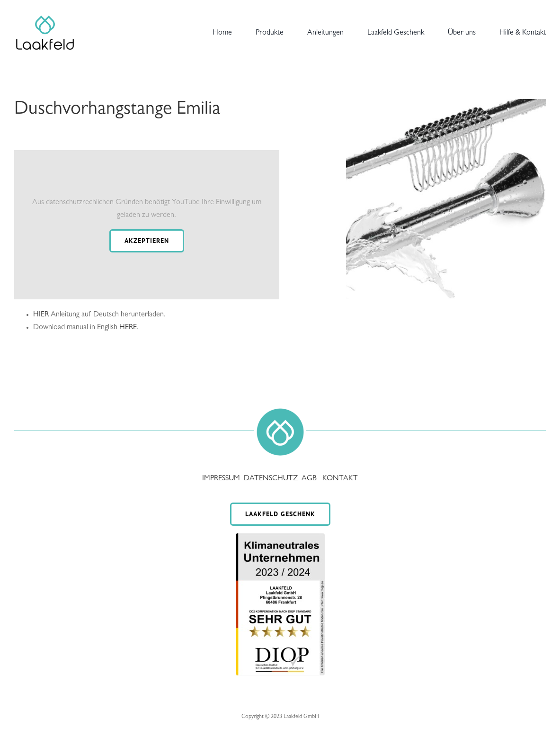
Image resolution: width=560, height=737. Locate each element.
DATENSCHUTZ (272, 479)
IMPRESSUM (222, 479)
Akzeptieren (147, 241)
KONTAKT (340, 479)
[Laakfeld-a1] (45, 17)
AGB (309, 479)
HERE (128, 328)
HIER (41, 315)
